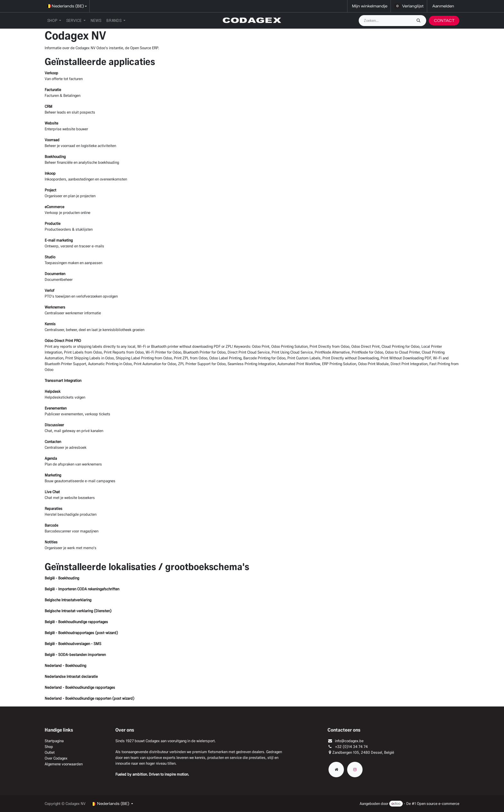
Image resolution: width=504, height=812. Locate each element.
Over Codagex (56, 758)
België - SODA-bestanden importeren (75, 655)
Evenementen (56, 408)
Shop (49, 747)
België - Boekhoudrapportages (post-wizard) (81, 633)
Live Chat (52, 492)
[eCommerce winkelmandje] (369, 6)
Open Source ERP (144, 48)
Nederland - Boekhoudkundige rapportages (80, 687)
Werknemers (55, 307)
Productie (53, 223)
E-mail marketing (59, 240)
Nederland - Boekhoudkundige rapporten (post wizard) (90, 698)
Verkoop (51, 73)
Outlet (50, 752)
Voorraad (52, 140)
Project (50, 190)
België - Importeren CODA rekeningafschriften (82, 589)
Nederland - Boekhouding (65, 665)
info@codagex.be (349, 741)
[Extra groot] (336, 770)
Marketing (53, 475)
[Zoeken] (420, 21)
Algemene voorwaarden (64, 764)
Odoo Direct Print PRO (63, 341)
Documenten (55, 274)
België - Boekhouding (62, 578)
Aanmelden (443, 6)
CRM (49, 106)
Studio (50, 257)
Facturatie (53, 90)
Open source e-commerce (438, 803)
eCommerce (54, 207)
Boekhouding (55, 157)
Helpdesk (53, 391)
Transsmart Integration (63, 380)
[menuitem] (54, 21)
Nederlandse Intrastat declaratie (71, 676)
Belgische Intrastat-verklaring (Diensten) (78, 611)
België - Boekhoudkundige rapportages (76, 622)
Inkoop (50, 173)
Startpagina (54, 741)
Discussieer (54, 425)
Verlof (50, 290)
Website (51, 123)
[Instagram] (355, 770)
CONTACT (444, 20)
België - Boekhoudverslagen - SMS (73, 644)
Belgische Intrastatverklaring (68, 600)
